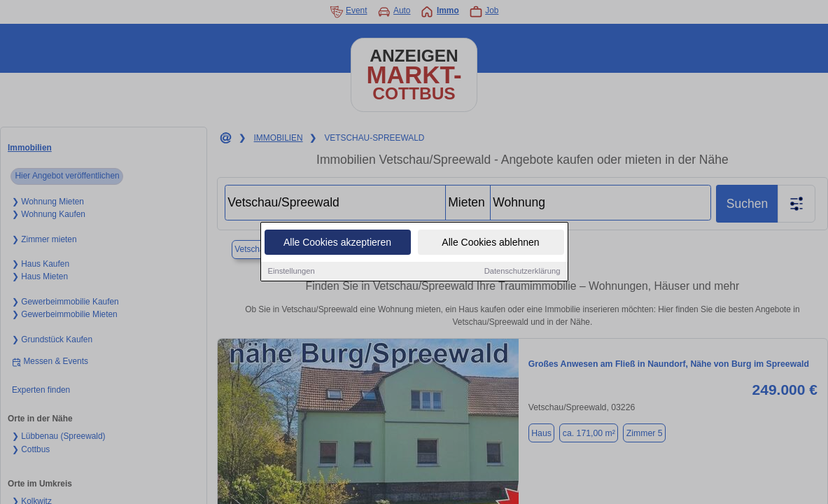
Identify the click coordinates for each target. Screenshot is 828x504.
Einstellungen (292, 272)
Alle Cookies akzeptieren (337, 243)
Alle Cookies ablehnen (490, 243)
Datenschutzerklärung (522, 272)
